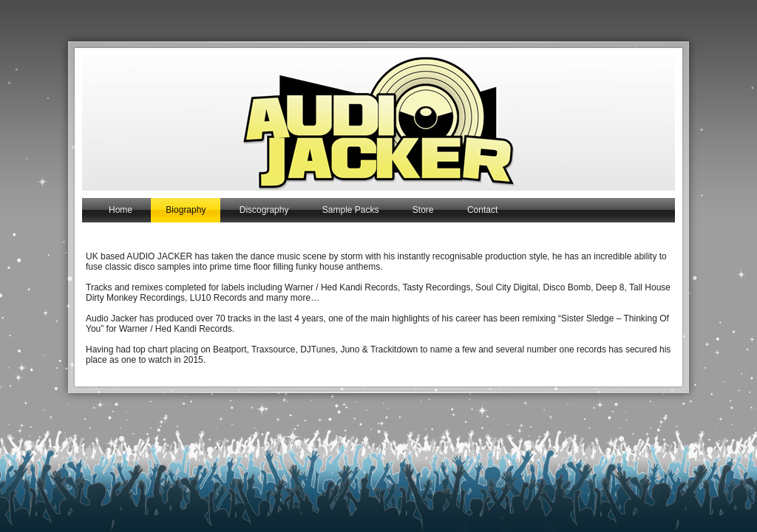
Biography (186, 210)
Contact (482, 210)
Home (120, 210)
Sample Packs (351, 210)
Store (423, 210)
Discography (264, 210)
